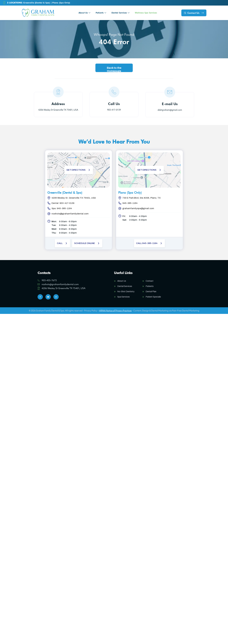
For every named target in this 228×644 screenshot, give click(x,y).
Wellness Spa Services (146, 13)
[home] (38, 13)
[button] (84, 13)
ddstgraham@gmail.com (170, 111)
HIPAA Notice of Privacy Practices (115, 311)
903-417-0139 (114, 110)
